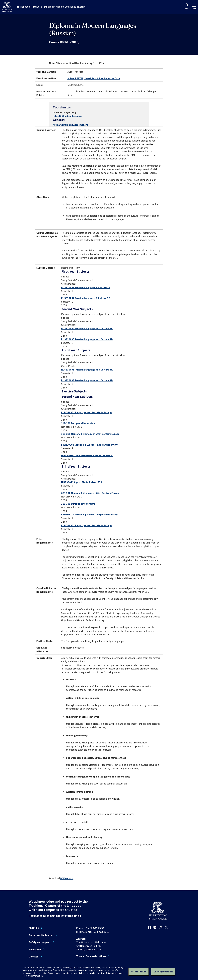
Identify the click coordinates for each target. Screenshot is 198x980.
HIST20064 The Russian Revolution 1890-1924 (87, 455)
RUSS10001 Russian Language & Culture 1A (86, 287)
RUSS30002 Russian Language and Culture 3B (87, 380)
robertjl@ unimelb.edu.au (67, 116)
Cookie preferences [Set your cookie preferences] (163, 972)
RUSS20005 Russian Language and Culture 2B (87, 339)
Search (187, 7)
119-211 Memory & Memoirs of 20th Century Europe (90, 434)
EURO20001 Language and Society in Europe (86, 412)
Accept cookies (139, 972)
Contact (33, 957)
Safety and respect (40, 942)
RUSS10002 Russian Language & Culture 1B (86, 298)
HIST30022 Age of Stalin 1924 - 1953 (82, 482)
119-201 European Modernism (78, 423)
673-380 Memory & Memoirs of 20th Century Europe (90, 493)
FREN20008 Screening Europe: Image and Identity (89, 445)
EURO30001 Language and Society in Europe (86, 525)
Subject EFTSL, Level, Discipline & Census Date (94, 78)
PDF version (67, 878)
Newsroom (35, 950)
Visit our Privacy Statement (111, 973)
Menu (194, 7)
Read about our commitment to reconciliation (55, 916)
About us (34, 928)
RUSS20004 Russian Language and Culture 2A (87, 328)
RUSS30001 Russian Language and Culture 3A (87, 370)
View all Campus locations (91, 956)
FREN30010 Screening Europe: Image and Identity (89, 515)
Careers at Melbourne (41, 935)
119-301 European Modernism (78, 504)
